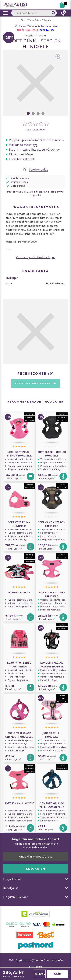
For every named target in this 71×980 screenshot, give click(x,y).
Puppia (47, 20)
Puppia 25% (47, 30)
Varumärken (35, 20)
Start (23, 20)
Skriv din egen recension (36, 383)
